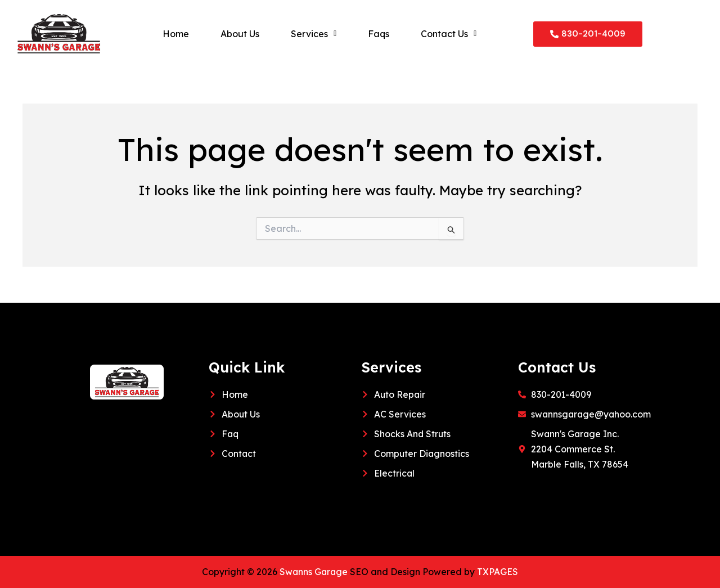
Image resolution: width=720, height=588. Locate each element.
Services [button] (314, 34)
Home (176, 34)
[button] (314, 34)
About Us (240, 34)
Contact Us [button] (449, 34)
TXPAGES (499, 572)
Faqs (379, 34)
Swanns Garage (314, 572)
